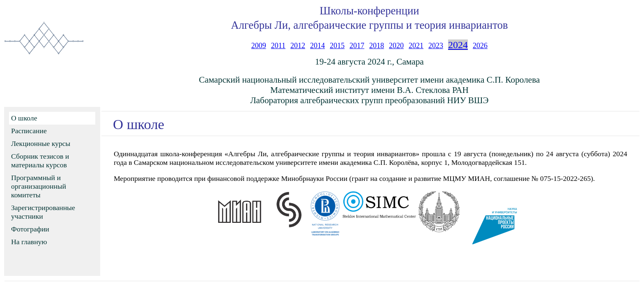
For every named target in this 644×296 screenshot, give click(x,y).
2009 (259, 46)
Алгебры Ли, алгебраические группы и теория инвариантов (369, 25)
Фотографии (30, 229)
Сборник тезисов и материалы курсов (40, 161)
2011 (278, 46)
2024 (458, 45)
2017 (357, 46)
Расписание (29, 131)
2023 (436, 46)
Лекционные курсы (41, 143)
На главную (29, 242)
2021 (416, 46)
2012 (298, 46)
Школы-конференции (369, 11)
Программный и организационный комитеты (39, 186)
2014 (317, 46)
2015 (337, 46)
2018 (377, 46)
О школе (24, 118)
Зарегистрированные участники (43, 212)
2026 (480, 46)
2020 (396, 46)
